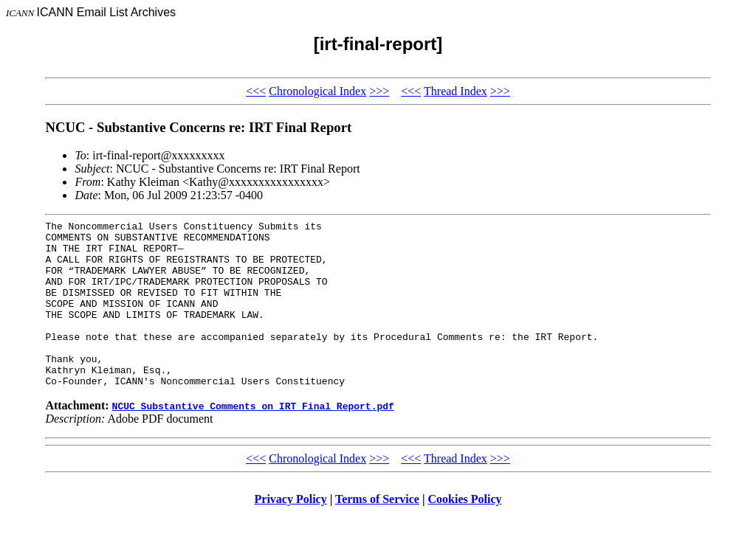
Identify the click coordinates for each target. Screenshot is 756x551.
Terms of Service (377, 532)
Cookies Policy (465, 532)
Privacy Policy (291, 532)
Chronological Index (317, 91)
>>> (379, 91)
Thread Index (456, 91)
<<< (256, 91)
